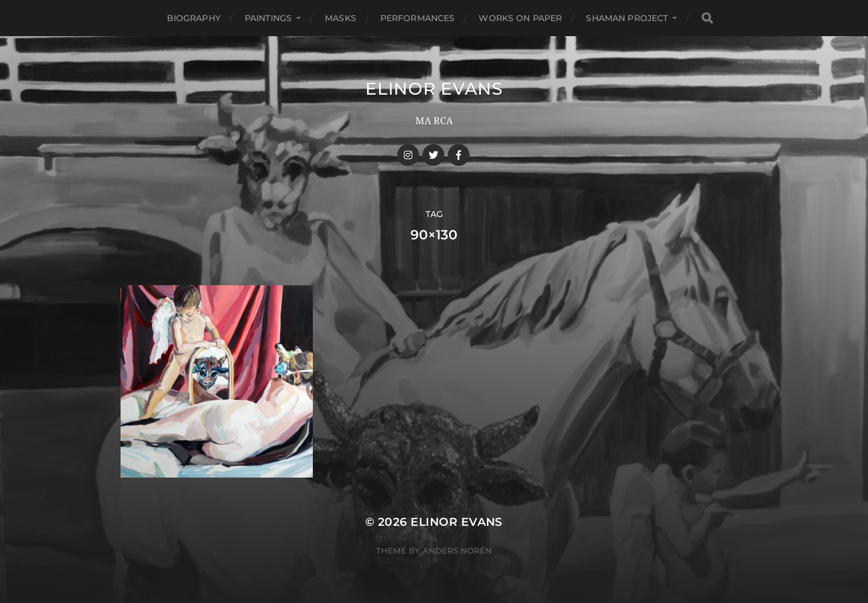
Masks (341, 18)
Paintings (268, 18)
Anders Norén (457, 551)
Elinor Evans (434, 89)
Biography (194, 18)
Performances (418, 18)
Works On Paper (520, 18)
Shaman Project (627, 18)
